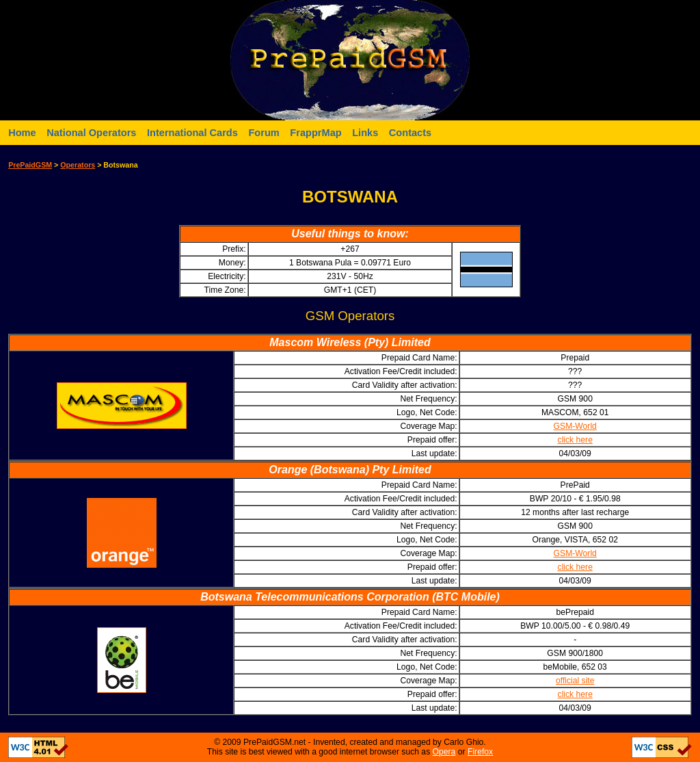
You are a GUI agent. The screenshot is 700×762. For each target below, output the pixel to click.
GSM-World (575, 426)
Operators (78, 165)
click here (575, 440)
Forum (264, 133)
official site (575, 681)
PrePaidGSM (30, 165)
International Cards (192, 133)
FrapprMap (315, 133)
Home (22, 133)
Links (365, 133)
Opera (444, 752)
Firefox (480, 752)
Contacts (410, 133)
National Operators (91, 133)
